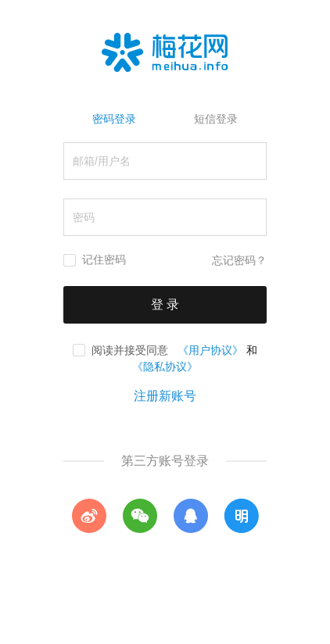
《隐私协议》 (165, 367)
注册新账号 (165, 396)
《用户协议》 (210, 350)
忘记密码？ (239, 261)
